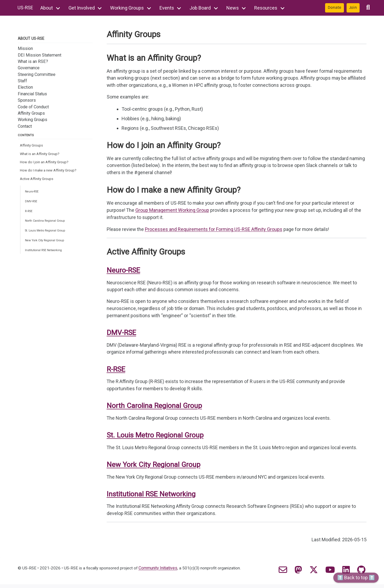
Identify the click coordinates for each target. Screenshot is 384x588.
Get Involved (82, 8)
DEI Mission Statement (40, 55)
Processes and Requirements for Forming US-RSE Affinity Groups (214, 231)
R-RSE (29, 214)
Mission (25, 48)
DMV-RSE (32, 204)
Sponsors (27, 100)
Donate (335, 7)
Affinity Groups (31, 113)
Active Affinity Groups (37, 180)
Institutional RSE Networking (45, 255)
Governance (29, 68)
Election (25, 87)
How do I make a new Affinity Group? (49, 172)
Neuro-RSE (33, 194)
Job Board (201, 8)
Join (353, 7)
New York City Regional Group (46, 245)
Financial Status (32, 94)
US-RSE (26, 8)
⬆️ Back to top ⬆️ (356, 578)
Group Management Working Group (173, 212)
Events (167, 8)
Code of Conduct (33, 107)
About (47, 8)
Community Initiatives (160, 572)
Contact (25, 126)
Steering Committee (37, 74)
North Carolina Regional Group (47, 224)
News (233, 8)
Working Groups (128, 8)
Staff (22, 81)
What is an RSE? (33, 61)
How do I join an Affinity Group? (44, 163)
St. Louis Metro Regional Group (47, 235)
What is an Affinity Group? (40, 154)
